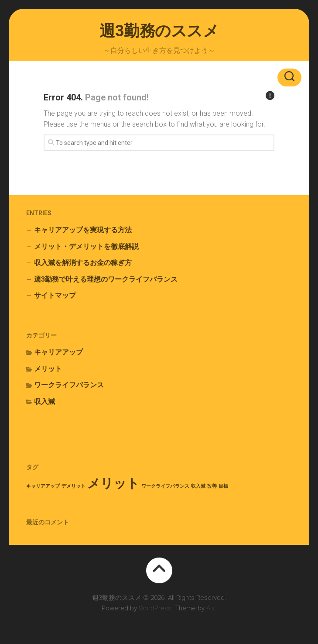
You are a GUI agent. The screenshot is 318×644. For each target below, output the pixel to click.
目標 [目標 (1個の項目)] (223, 486)
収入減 (44, 401)
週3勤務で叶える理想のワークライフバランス (106, 279)
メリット (48, 369)
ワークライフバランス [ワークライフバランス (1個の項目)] (165, 486)
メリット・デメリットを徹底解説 (86, 246)
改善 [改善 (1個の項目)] (212, 486)
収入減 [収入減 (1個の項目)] (198, 486)
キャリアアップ (58, 352)
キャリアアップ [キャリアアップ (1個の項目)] (43, 486)
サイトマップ (55, 295)
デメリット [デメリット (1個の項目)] (74, 486)
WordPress (155, 608)
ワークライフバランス (69, 385)
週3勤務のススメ (159, 31)
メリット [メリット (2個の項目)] (113, 483)
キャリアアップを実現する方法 (83, 230)
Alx (210, 608)
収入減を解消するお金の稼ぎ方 (83, 263)
